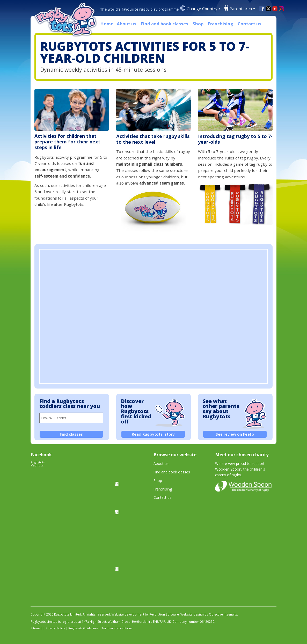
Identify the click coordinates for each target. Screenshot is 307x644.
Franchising (221, 24)
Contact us (250, 24)
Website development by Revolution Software (145, 614)
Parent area (241, 9)
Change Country (202, 9)
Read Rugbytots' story (153, 434)
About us (127, 24)
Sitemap (36, 628)
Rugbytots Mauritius (38, 464)
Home (107, 24)
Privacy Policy (55, 628)
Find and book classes (165, 24)
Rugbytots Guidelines (83, 628)
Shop (198, 24)
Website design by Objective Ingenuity (209, 614)
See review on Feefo (235, 434)
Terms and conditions (117, 628)
